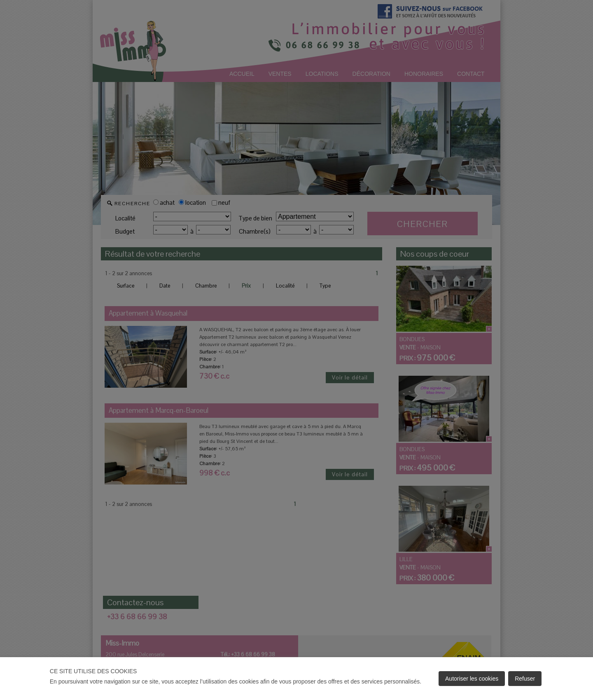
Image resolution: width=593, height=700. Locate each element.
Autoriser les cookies (472, 679)
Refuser (525, 679)
